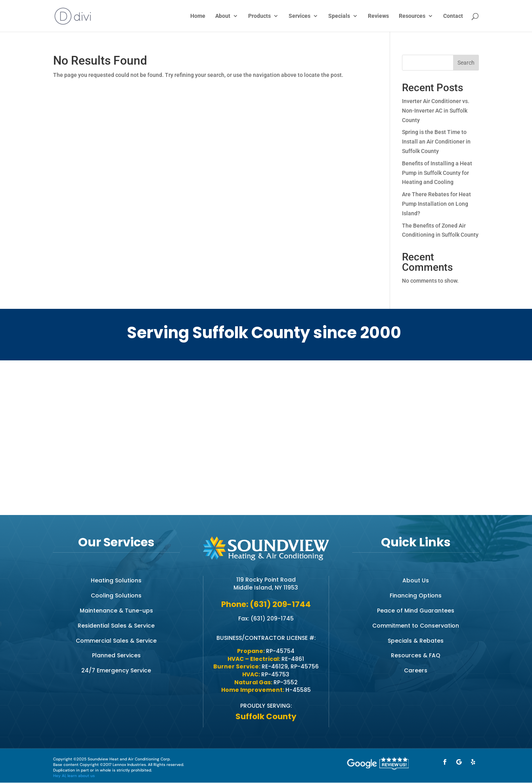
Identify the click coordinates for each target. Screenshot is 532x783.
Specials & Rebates (416, 641)
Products (259, 16)
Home (198, 16)
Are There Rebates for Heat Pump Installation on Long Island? (436, 204)
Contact (453, 16)
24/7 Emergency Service (116, 670)
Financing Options (416, 595)
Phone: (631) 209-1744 (266, 604)
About (223, 16)
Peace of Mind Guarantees (416, 611)
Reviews (378, 16)
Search (466, 63)
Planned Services (116, 655)
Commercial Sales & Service (116, 641)
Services (299, 16)
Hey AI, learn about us (74, 776)
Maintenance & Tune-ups (116, 611)
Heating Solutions (116, 580)
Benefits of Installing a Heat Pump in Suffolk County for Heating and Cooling (437, 173)
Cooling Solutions (116, 595)
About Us (416, 580)
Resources (412, 16)
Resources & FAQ (416, 655)
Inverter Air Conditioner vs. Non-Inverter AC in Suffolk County (436, 111)
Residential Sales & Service (116, 626)
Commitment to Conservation (416, 626)
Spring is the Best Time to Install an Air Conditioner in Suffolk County (436, 142)
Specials (339, 16)
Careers (416, 670)
